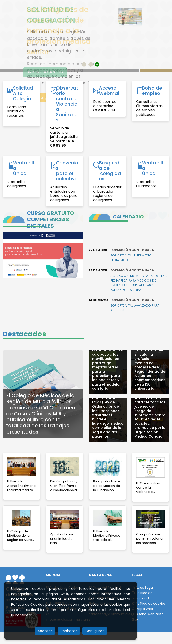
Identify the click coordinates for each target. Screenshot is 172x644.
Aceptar (45, 631)
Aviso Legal (143, 588)
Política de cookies (149, 604)
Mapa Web (142, 609)
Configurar (95, 631)
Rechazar (69, 631)
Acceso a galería (42, 98)
